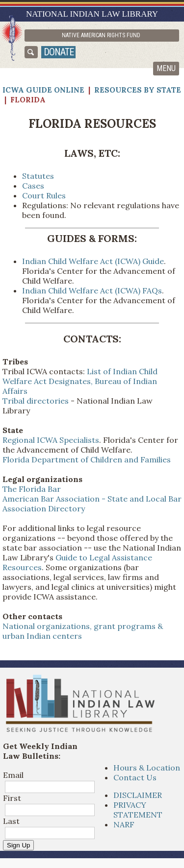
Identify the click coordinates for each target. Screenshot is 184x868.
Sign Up (18, 845)
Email (13, 775)
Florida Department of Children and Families (87, 459)
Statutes (38, 176)
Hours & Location (147, 768)
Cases (33, 186)
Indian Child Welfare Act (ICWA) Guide (93, 261)
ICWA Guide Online (43, 90)
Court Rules (44, 195)
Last (11, 821)
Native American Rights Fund (101, 35)
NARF (124, 824)
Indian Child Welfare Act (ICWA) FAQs (92, 290)
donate (59, 52)
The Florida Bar (32, 489)
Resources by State (138, 90)
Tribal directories (36, 401)
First (12, 798)
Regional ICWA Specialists (51, 440)
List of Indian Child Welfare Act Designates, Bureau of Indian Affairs (80, 381)
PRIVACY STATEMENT (138, 810)
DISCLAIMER (138, 795)
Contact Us (135, 777)
